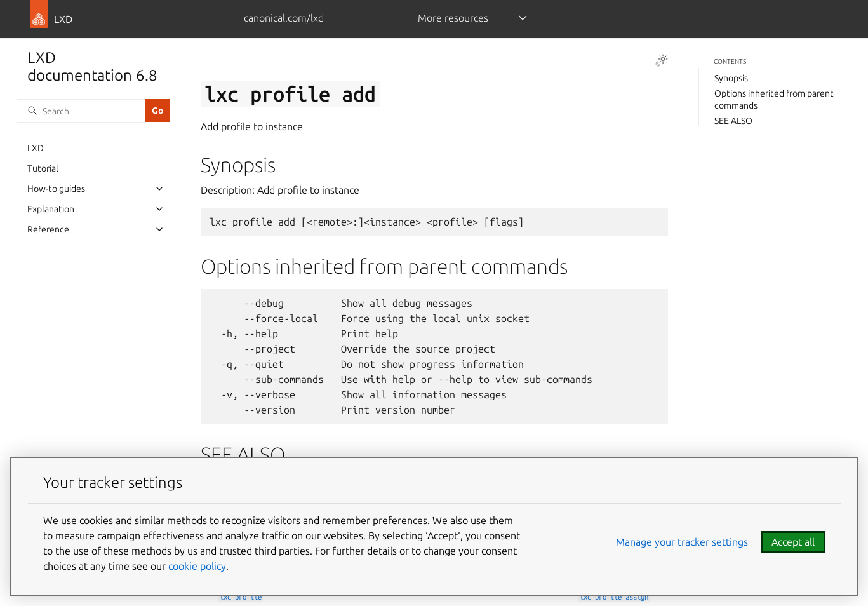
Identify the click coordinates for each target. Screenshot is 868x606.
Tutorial (43, 168)
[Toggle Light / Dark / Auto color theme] (662, 60)
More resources (453, 18)
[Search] (81, 111)
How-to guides (56, 189)
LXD (36, 148)
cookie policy (197, 566)
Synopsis (731, 78)
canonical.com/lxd (284, 18)
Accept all (793, 542)
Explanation (51, 209)
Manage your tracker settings (682, 542)
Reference (48, 229)
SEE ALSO (733, 121)
